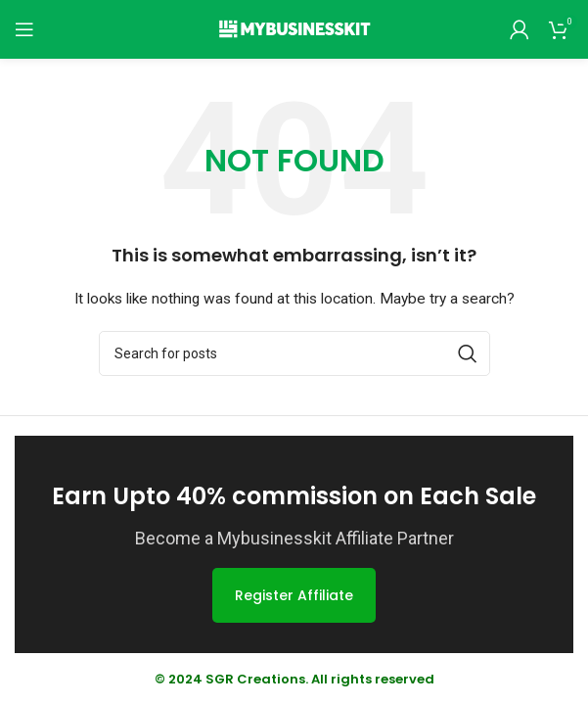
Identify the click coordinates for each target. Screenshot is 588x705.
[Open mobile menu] (24, 29)
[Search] (294, 353)
